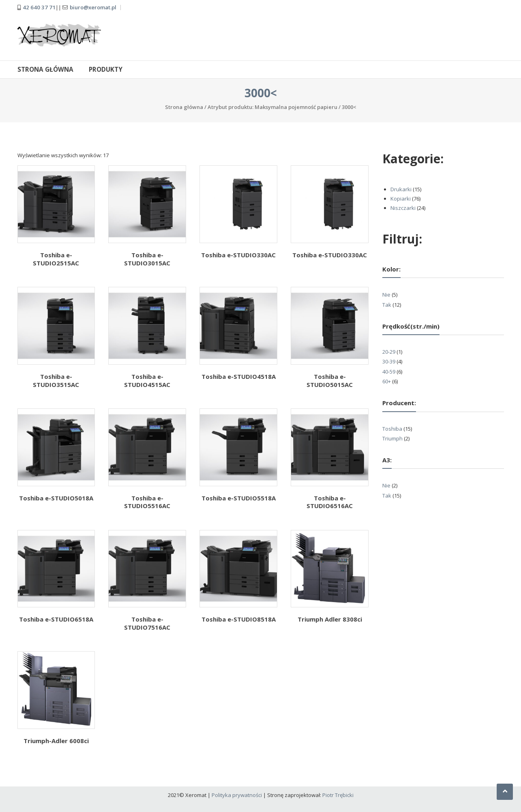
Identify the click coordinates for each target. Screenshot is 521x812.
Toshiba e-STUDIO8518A (239, 619)
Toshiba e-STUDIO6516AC (330, 502)
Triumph (392, 438)
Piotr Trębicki (338, 795)
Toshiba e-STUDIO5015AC (330, 380)
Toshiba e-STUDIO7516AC (147, 623)
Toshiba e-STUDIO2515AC (56, 259)
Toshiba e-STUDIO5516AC (147, 502)
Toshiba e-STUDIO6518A (56, 619)
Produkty (106, 69)
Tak (387, 305)
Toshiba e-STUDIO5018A (56, 498)
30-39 (389, 361)
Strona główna (45, 69)
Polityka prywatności (237, 795)
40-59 (389, 372)
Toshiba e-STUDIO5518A (239, 498)
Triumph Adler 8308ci (330, 619)
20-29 (389, 352)
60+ (387, 381)
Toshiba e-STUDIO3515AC (56, 380)
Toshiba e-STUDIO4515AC (147, 380)
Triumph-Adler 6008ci (56, 741)
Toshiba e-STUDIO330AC (238, 255)
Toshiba (392, 429)
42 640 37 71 (39, 7)
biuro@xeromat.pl (93, 7)
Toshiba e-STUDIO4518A (239, 376)
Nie (386, 295)
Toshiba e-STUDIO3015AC (147, 259)
